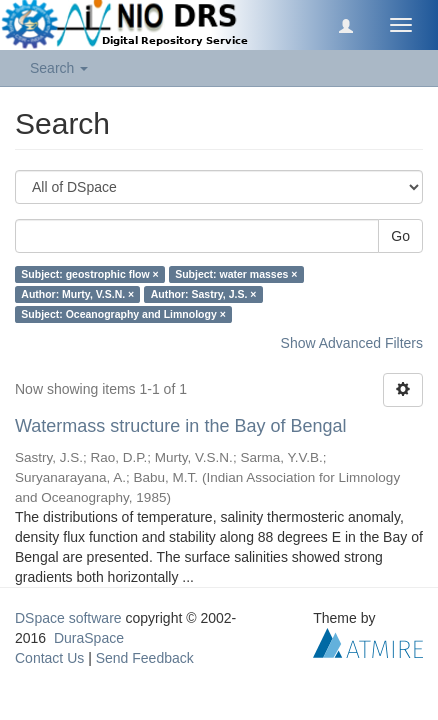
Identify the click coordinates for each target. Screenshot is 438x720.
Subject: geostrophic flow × (89, 274)
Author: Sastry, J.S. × (204, 294)
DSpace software (68, 618)
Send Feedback (145, 658)
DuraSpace (89, 638)
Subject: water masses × (236, 274)
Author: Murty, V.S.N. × (77, 294)
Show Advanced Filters (352, 343)
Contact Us (49, 658)
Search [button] (59, 68)
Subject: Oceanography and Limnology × (123, 314)
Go (400, 236)
